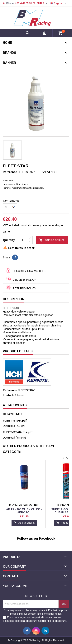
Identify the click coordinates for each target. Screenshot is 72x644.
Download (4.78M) (14, 426)
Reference (10, 172)
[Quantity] (22, 240)
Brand (46, 172)
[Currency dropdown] (42, 3)
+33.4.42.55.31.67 (25, 3)
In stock (8, 395)
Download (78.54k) (14, 438)
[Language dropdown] (59, 3)
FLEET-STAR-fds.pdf (18, 432)
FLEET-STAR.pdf (15, 420)
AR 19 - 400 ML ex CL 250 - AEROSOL (24, 511)
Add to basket (52, 240)
